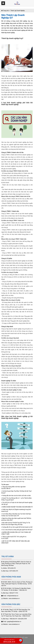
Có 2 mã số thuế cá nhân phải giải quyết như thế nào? (17, 530)
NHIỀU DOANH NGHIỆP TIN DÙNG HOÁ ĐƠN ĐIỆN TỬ (17, 507)
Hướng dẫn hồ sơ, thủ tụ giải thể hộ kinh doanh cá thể (17, 527)
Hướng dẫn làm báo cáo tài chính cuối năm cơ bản (16, 496)
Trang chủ (6, 11)
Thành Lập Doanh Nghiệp (17, 11)
